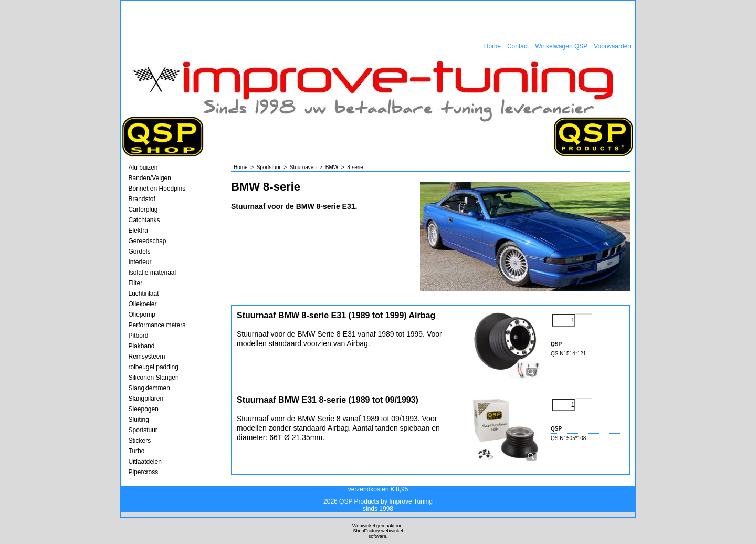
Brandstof (142, 199)
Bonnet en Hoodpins (157, 189)
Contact (518, 46)
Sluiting (139, 420)
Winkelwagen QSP (561, 46)
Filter (136, 283)
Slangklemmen (149, 388)
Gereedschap (148, 241)
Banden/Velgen (150, 178)
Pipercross (144, 472)
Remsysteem (147, 357)
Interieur (140, 262)
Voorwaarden (612, 46)
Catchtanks (144, 220)
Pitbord (139, 336)
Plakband (142, 346)
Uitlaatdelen (145, 462)
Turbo (137, 451)
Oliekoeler (143, 304)
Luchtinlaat (144, 294)
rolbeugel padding (154, 367)
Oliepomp (142, 315)
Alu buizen (143, 168)
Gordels (140, 252)
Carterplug (143, 210)
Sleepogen (144, 409)
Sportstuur (143, 430)
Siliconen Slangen (154, 378)
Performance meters (157, 325)
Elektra (138, 231)
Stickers (140, 441)
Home (492, 46)
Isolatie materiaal (153, 273)
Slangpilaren (146, 399)
